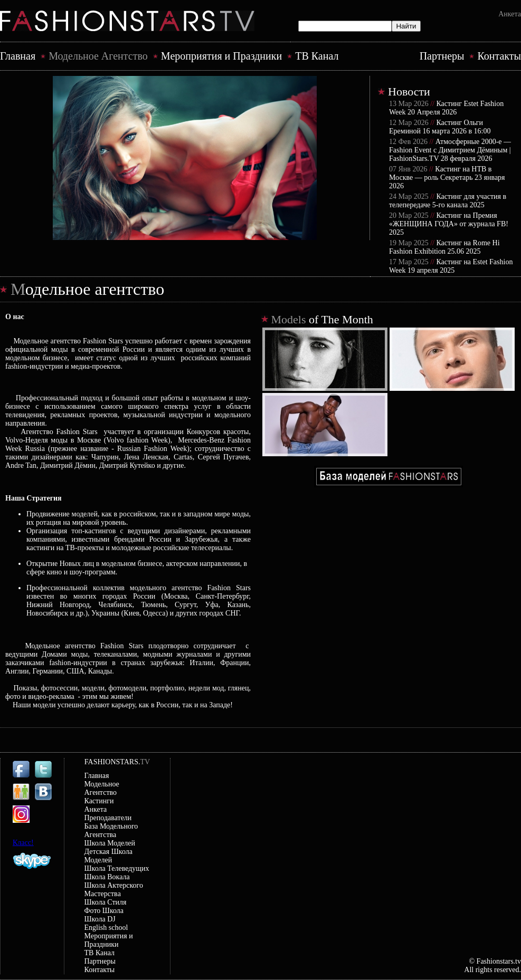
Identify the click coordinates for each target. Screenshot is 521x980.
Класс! (23, 843)
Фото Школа (104, 911)
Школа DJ (100, 919)
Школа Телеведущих (117, 868)
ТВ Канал (317, 56)
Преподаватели (108, 818)
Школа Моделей (110, 843)
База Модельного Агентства (111, 830)
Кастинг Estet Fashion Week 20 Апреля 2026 (446, 108)
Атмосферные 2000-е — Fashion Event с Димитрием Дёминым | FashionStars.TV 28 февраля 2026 (450, 150)
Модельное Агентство (98, 56)
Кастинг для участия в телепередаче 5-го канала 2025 (448, 201)
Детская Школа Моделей (108, 856)
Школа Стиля (106, 902)
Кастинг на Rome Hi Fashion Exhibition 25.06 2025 (444, 247)
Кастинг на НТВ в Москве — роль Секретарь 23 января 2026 (447, 177)
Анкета (510, 14)
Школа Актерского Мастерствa (114, 890)
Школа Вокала (107, 877)
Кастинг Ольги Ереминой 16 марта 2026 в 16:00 (440, 127)
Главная (18, 56)
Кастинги (99, 801)
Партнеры (442, 56)
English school (106, 928)
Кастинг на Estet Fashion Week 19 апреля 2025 (451, 266)
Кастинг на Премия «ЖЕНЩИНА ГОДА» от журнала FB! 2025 (449, 224)
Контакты (499, 56)
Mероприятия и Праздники (221, 56)
